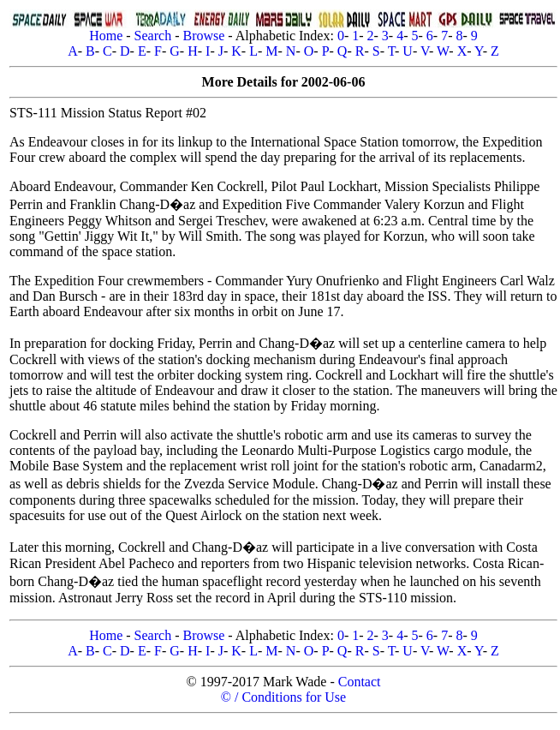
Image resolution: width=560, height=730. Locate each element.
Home (106, 36)
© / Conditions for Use (283, 697)
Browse (203, 36)
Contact (360, 682)
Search (153, 36)
